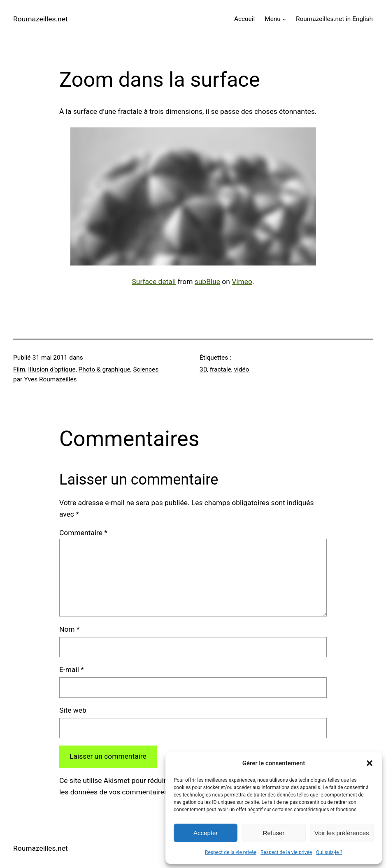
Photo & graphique (105, 369)
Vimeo (242, 282)
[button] (370, 763)
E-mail (72, 669)
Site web (73, 710)
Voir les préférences (342, 833)
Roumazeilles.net (41, 19)
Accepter (206, 833)
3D (203, 369)
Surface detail (154, 282)
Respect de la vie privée (231, 852)
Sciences (146, 369)
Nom (69, 629)
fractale (221, 369)
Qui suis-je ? (329, 852)
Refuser (274, 833)
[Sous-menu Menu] (284, 19)
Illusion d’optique (52, 369)
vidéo (242, 369)
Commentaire (83, 533)
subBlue (207, 282)
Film (19, 369)
